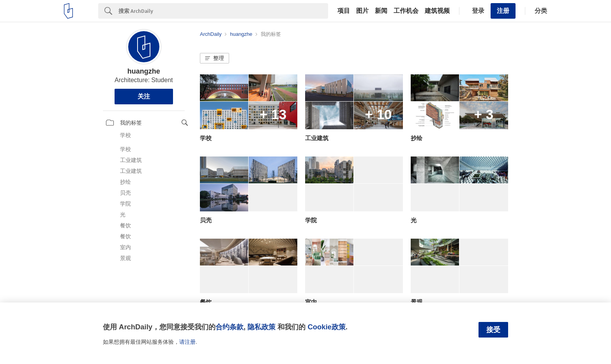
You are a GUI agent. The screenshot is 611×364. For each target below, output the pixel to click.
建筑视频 (437, 11)
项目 (344, 11)
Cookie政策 (326, 327)
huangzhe (144, 71)
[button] (215, 58)
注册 (503, 11)
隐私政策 (261, 327)
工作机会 (406, 11)
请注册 (187, 342)
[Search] (223, 11)
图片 (362, 11)
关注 (144, 96)
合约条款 (230, 327)
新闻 (381, 11)
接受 (493, 330)
